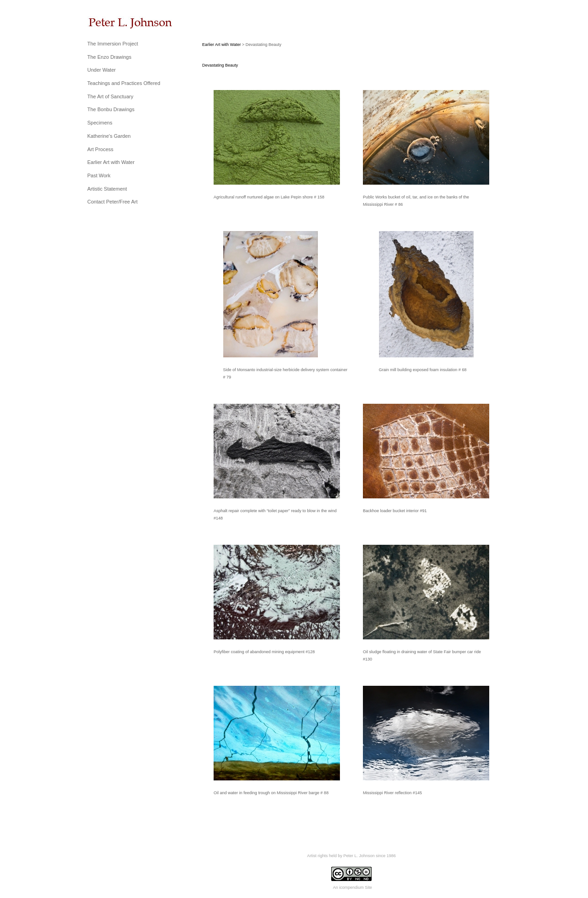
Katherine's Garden (109, 136)
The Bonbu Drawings (111, 109)
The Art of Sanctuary (110, 96)
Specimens (100, 123)
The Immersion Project (113, 44)
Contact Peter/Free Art (112, 202)
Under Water (102, 70)
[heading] (110, 22)
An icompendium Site (353, 887)
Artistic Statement (107, 189)
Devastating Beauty (220, 65)
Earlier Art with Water (111, 162)
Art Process (100, 149)
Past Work (99, 175)
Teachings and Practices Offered (124, 83)
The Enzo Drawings (109, 57)
